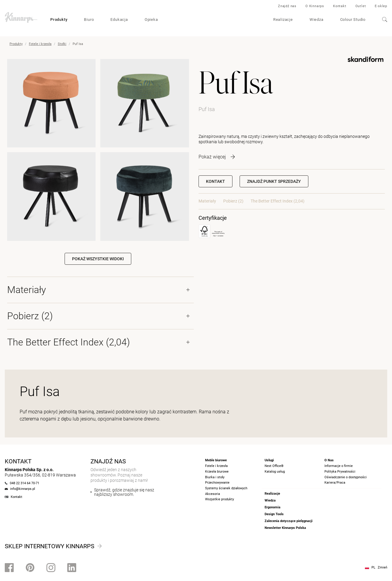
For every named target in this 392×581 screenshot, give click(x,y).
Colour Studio (353, 20)
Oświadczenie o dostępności (346, 477)
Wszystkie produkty (220, 499)
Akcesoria (213, 494)
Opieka (151, 20)
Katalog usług (275, 472)
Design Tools (274, 514)
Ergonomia (272, 507)
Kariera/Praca (335, 483)
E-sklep (381, 6)
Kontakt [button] (215, 181)
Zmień (382, 567)
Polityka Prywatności (340, 472)
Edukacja (119, 20)
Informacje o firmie (339, 466)
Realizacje (283, 20)
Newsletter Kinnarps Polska (285, 528)
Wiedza (317, 20)
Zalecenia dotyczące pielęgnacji (289, 521)
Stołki (62, 44)
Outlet (361, 6)
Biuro (89, 20)
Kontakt (340, 6)
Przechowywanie (217, 483)
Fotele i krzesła (40, 44)
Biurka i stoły (215, 477)
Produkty (59, 20)
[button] (274, 181)
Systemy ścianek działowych (226, 488)
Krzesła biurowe (217, 472)
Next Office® (274, 466)
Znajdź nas (287, 6)
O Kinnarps (315, 6)
